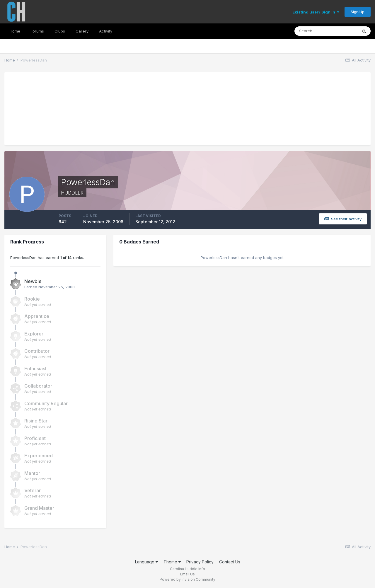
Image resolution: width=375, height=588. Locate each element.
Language (146, 562)
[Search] (326, 31)
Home (15, 31)
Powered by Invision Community (187, 579)
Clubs (60, 31)
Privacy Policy (200, 562)
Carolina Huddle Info (187, 569)
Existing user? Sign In (316, 12)
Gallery (82, 31)
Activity (106, 31)
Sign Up (358, 12)
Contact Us (230, 562)
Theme (172, 562)
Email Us (187, 574)
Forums (37, 31)
